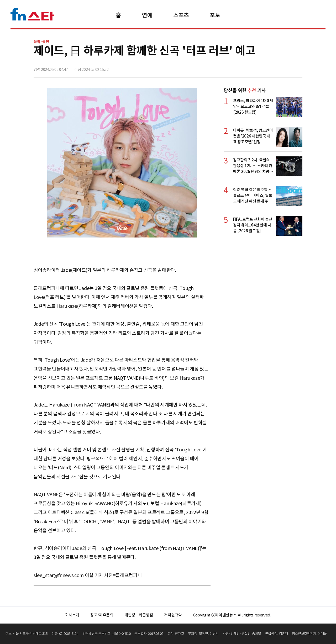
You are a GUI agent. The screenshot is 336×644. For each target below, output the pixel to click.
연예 (147, 15)
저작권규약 (173, 615)
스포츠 (181, 15)
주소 (298, 67)
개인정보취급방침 (139, 615)
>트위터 (275, 67)
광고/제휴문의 (102, 615)
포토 (215, 15)
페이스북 (263, 67)
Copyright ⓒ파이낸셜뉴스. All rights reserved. (232, 615)
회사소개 (72, 615)
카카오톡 (286, 67)
